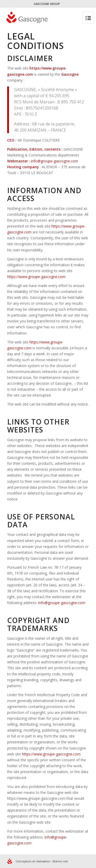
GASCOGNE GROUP (47, 4)
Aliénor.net (60, 861)
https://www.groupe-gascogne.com (36, 277)
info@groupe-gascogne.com (55, 161)
